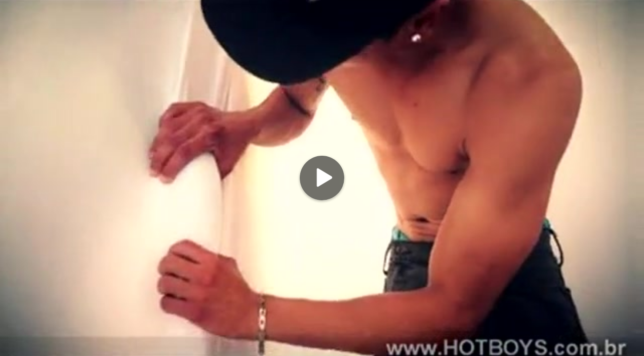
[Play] (322, 178)
